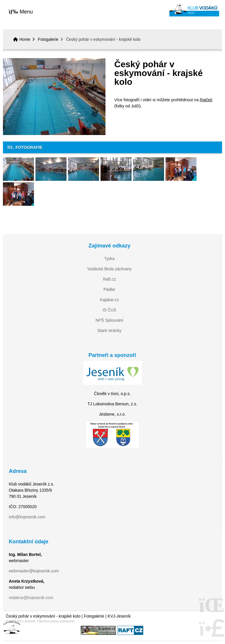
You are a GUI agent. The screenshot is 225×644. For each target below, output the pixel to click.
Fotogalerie (48, 39)
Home (194, 10)
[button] (21, 12)
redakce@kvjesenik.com (31, 598)
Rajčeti (206, 100)
